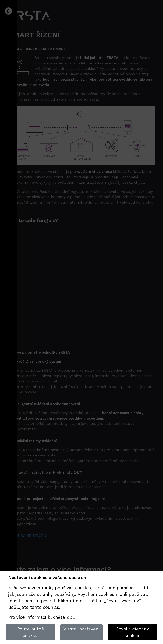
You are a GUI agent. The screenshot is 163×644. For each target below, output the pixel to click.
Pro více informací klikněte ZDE (42, 617)
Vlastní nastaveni (81, 629)
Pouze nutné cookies (31, 632)
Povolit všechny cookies (133, 632)
